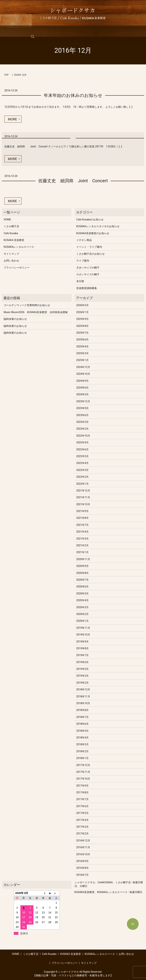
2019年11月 (83, 628)
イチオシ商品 (84, 240)
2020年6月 (82, 587)
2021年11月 (83, 497)
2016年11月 (83, 847)
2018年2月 (82, 751)
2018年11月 (83, 696)
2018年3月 (82, 744)
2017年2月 (82, 834)
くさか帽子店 (24, 30)
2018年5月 (82, 731)
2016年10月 (83, 854)
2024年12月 (83, 367)
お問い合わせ (130, 30)
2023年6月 (82, 415)
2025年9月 (82, 319)
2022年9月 (82, 442)
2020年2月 (82, 614)
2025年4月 (82, 346)
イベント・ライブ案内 (89, 247)
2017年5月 (82, 813)
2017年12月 (83, 765)
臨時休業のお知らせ (15, 319)
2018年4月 (82, 738)
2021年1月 (82, 552)
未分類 (80, 281)
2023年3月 (82, 429)
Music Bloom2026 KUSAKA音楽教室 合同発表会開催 (36, 312)
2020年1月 (82, 621)
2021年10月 (83, 504)
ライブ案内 (83, 261)
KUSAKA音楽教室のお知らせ (93, 233)
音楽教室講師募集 (87, 288)
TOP (6, 75)
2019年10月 (83, 635)
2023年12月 (83, 401)
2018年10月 (83, 703)
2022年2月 (82, 477)
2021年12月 (83, 491)
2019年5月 (82, 669)
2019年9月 (82, 642)
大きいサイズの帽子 (88, 268)
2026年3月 (82, 305)
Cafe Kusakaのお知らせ (90, 219)
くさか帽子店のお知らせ (90, 254)
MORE (12, 119)
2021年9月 (82, 511)
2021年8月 (82, 518)
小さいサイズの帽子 (88, 274)
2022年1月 (82, 484)
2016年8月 (82, 868)
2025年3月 (82, 353)
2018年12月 (83, 689)
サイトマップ (11, 254)
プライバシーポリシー (17, 268)
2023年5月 (82, 422)
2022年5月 (82, 456)
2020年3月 (82, 607)
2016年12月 (83, 841)
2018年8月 (82, 710)
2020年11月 (83, 559)
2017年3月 (82, 827)
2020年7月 (82, 580)
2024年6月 (82, 388)
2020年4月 (82, 600)
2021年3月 (82, 539)
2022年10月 (83, 436)
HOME (7, 30)
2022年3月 (82, 470)
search (6, 37)
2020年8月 (82, 573)
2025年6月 (82, 340)
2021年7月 (82, 525)
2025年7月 (82, 333)
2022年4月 (82, 463)
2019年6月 (82, 662)
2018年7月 (82, 717)
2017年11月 (83, 772)
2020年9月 (82, 566)
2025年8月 (82, 326)
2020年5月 (82, 594)
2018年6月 (82, 724)
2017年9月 (82, 786)
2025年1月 (82, 360)
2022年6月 (82, 449)
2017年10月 (83, 779)
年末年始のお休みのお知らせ (73, 95)
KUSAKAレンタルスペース (101, 30)
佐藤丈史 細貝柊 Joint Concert (73, 181)
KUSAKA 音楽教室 (69, 30)
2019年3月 (82, 676)
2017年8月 (82, 792)
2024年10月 (83, 374)
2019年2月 (82, 683)
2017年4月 (82, 820)
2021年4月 (82, 532)
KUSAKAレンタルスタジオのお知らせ (98, 226)
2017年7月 (82, 799)
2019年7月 (82, 655)
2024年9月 (82, 381)
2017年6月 (82, 806)
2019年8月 (82, 648)
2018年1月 (82, 758)
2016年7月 (82, 875)
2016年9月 (82, 861)
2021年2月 (82, 545)
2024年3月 (82, 394)
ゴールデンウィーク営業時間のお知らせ (27, 305)
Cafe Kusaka (45, 30)
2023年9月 (82, 408)
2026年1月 (82, 312)
